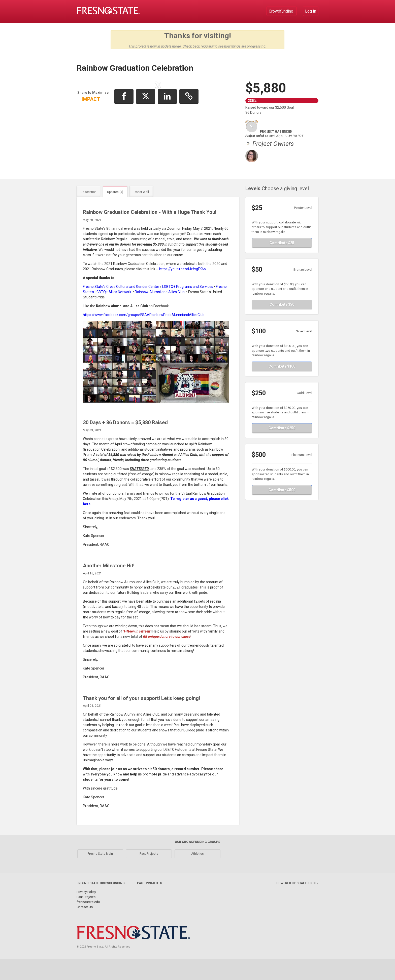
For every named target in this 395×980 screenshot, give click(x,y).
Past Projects (149, 875)
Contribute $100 (282, 387)
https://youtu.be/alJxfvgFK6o (183, 290)
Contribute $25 (282, 264)
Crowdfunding (282, 11)
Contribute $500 (282, 511)
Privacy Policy (86, 913)
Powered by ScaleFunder (297, 904)
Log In (311, 11)
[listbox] (158, 126)
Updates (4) (115, 213)
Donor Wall (141, 213)
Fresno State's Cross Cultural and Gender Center (121, 308)
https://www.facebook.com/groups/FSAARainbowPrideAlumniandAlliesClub (144, 336)
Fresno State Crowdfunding (101, 904)
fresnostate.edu (88, 923)
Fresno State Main (100, 875)
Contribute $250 (282, 449)
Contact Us (85, 928)
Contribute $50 (282, 326)
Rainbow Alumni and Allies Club (160, 313)
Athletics (197, 875)
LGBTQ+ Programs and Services (188, 308)
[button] (93, 126)
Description (89, 213)
